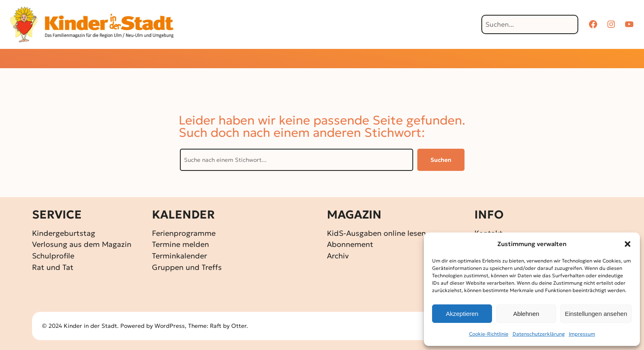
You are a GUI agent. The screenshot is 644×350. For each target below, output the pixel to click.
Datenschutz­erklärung (539, 334)
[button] (628, 244)
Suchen (441, 160)
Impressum (582, 334)
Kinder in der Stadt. (91, 326)
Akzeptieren (462, 314)
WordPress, (171, 326)
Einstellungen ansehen (596, 314)
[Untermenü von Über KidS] (439, 59)
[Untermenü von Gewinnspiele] (308, 59)
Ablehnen (526, 314)
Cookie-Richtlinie (489, 334)
